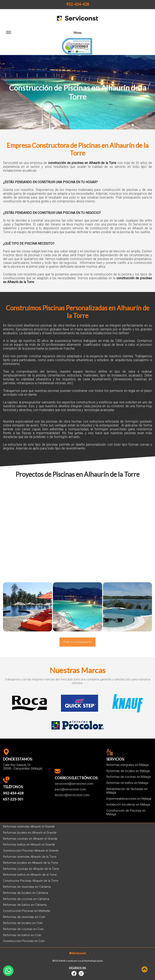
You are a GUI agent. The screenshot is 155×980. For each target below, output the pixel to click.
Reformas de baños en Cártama (25, 905)
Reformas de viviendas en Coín (24, 917)
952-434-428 (78, 4)
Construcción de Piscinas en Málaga (126, 812)
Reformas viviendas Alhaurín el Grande (29, 827)
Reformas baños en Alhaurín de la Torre (30, 875)
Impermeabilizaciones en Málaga (129, 799)
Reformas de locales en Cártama (26, 893)
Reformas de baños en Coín (22, 935)
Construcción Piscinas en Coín (24, 941)
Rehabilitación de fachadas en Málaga (127, 791)
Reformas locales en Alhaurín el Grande (30, 833)
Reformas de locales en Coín (23, 923)
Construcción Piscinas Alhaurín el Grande (31, 851)
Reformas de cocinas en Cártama (26, 899)
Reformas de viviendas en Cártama (27, 887)
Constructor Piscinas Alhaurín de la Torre (31, 881)
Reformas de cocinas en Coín (23, 929)
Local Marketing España (90, 961)
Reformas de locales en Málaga (128, 771)
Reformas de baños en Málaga (127, 783)
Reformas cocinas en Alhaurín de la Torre (31, 869)
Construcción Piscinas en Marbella (27, 911)
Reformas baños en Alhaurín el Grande (29, 845)
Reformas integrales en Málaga (128, 765)
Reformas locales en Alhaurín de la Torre (31, 863)
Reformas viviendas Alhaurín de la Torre (30, 857)
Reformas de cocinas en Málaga (128, 777)
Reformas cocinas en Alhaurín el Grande (30, 839)
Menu (44, 34)
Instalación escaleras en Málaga (128, 805)
